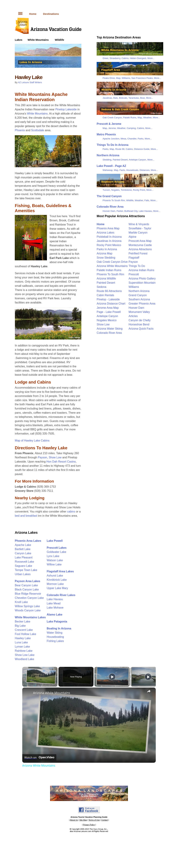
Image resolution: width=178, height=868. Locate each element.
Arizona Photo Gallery (142, 279)
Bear (142, 98)
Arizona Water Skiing (110, 329)
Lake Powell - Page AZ (111, 166)
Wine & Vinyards (139, 224)
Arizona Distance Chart (111, 304)
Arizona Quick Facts (141, 329)
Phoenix (20, 130)
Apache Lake (23, 545)
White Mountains (38, 40)
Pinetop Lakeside (66, 109)
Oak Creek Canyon (112, 118)
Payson (43, 457)
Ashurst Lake (55, 576)
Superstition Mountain (142, 283)
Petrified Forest (138, 253)
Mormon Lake (55, 584)
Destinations (51, 14)
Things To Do (137, 266)
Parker (120, 211)
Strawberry (115, 58)
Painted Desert (120, 160)
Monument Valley (139, 312)
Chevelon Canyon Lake (29, 598)
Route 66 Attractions (109, 291)
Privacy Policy (89, 825)
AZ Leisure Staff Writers (30, 82)
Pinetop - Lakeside (108, 299)
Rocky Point (139, 190)
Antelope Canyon (137, 160)
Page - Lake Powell (109, 312)
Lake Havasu (55, 599)
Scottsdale (38, 130)
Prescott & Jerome (109, 124)
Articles (133, 316)
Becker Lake (23, 622)
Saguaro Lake (23, 566)
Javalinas (107, 98)
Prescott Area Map (140, 241)
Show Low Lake (25, 655)
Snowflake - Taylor (140, 228)
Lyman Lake (22, 647)
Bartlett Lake (23, 549)
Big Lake (20, 626)
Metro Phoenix (106, 134)
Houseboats (132, 170)
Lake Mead (54, 603)
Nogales (115, 190)
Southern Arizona (139, 299)
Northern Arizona (108, 155)
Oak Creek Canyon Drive (112, 262)
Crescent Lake (24, 630)
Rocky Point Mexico (109, 245)
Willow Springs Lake (27, 606)
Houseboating (55, 637)
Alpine (132, 237)
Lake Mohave (55, 608)
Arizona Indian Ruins (141, 270)
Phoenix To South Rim (114, 200)
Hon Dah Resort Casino (61, 462)
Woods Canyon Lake (28, 610)
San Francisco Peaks (142, 78)
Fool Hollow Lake (25, 634)
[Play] (112, 677)
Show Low (55, 457)
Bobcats (123, 98)
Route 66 (120, 149)
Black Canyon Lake (27, 589)
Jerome (112, 128)
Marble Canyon (138, 233)
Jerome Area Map (108, 308)
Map (118, 78)
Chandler (132, 139)
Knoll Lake (21, 602)
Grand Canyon (138, 295)
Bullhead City (131, 211)
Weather (147, 118)
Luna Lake (21, 642)
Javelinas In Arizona (109, 241)
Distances (145, 170)
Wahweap (108, 170)
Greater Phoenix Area (142, 304)
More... (151, 58)
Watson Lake (55, 560)
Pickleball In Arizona (109, 237)
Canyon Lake (23, 553)
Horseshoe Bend (139, 324)
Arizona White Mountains (112, 266)
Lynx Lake (53, 556)
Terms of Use (94, 820)
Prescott (134, 274)
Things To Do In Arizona (112, 145)
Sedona (101, 287)
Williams (126, 78)
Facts (122, 170)
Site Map (83, 820)
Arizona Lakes (26, 532)
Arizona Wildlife (106, 279)
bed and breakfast (26, 516)
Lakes (19, 40)
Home (33, 14)
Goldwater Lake (56, 552)
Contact (105, 820)
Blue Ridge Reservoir (28, 594)
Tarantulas (134, 98)
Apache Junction (111, 139)
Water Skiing (55, 633)
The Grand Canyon (109, 196)
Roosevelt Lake (24, 562)
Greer (105, 58)
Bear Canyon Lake (26, 585)
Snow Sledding (106, 258)
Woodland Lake (24, 659)
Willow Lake (54, 564)
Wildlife (59, 40)
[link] (28, 693)
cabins (71, 512)
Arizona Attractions (140, 249)
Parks (141, 139)
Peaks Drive (109, 78)
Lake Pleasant (24, 557)
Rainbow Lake (24, 651)
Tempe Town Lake (26, 570)
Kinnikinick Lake (57, 580)
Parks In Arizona (107, 249)
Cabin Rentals (105, 295)
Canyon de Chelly (140, 320)
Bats (116, 98)
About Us (74, 820)
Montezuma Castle (140, 245)
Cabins (125, 58)
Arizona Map (104, 253)
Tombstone (126, 190)
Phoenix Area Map (108, 228)
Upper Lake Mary (57, 588)
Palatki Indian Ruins (109, 270)
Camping (131, 128)
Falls (147, 200)
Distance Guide (142, 149)
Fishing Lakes (55, 641)
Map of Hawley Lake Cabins (32, 441)
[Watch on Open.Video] (39, 757)
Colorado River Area (110, 207)
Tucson (106, 190)
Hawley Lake (23, 638)
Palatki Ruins (130, 118)
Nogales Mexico (107, 320)
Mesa (123, 139)
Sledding (107, 160)
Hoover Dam (109, 211)
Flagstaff (134, 258)
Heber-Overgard (138, 58)
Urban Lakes (23, 574)
